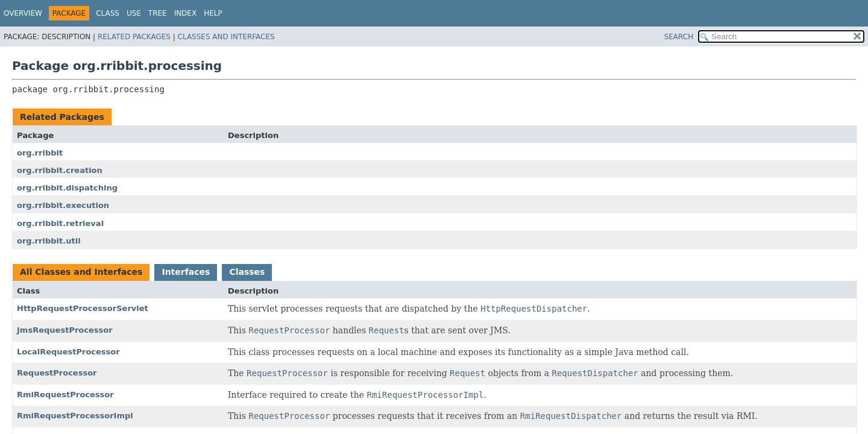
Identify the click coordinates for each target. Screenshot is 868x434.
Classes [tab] (247, 272)
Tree (158, 13)
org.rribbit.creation (60, 170)
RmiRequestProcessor (65, 395)
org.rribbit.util (49, 241)
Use (134, 13)
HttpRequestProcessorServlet (83, 308)
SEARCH (679, 37)
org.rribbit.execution (63, 205)
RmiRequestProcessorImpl (75, 416)
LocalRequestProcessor (68, 352)
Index (186, 13)
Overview (23, 13)
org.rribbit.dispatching (67, 188)
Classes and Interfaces (226, 37)
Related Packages (134, 37)
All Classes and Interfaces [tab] (81, 272)
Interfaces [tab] (186, 272)
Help (213, 13)
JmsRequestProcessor (65, 330)
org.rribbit (40, 153)
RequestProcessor (57, 373)
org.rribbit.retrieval (60, 223)
